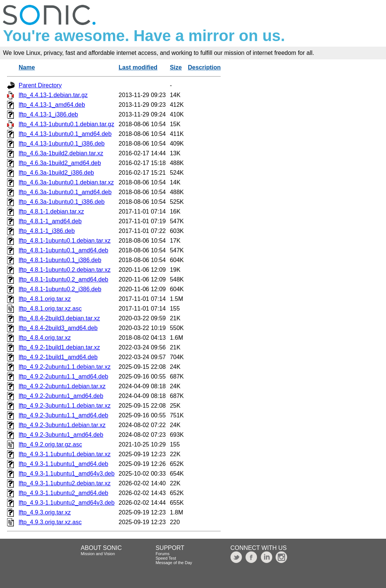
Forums (162, 554)
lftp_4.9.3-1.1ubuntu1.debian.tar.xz (65, 454)
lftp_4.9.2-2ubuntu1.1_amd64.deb (63, 377)
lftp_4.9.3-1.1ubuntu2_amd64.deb (63, 493)
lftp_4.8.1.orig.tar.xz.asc (50, 309)
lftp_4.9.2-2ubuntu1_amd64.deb (61, 396)
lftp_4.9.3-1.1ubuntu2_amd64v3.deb (67, 503)
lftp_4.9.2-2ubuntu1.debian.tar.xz (62, 386)
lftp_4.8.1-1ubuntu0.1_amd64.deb (63, 250)
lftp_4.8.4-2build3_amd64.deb (58, 328)
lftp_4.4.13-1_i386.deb (48, 114)
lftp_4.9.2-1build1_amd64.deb (58, 357)
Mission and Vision (98, 554)
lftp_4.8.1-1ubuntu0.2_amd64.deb (63, 279)
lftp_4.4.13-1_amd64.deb (52, 105)
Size (176, 67)
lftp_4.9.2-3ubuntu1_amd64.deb (61, 435)
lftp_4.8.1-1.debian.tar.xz (51, 211)
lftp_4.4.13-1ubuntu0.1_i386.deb (62, 144)
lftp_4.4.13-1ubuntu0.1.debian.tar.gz (66, 124)
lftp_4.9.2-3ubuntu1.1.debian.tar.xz (65, 406)
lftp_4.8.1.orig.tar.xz (45, 299)
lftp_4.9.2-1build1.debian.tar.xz (59, 347)
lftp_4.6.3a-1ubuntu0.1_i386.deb (62, 202)
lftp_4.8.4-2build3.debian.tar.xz (59, 318)
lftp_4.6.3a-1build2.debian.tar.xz (61, 153)
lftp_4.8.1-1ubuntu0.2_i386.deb (60, 289)
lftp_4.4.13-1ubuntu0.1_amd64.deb (65, 134)
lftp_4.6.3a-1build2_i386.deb (56, 173)
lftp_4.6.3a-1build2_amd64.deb (60, 163)
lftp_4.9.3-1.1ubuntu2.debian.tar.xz (65, 483)
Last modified (138, 67)
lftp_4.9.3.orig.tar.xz (45, 512)
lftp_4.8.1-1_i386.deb (47, 231)
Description (204, 67)
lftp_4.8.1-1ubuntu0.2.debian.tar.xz (65, 270)
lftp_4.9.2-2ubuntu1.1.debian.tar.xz (65, 367)
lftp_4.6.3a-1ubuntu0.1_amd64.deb (65, 192)
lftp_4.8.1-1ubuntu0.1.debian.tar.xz (65, 241)
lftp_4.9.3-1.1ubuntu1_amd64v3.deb (67, 474)
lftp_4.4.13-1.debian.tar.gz (53, 95)
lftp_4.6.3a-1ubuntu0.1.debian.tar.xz (66, 182)
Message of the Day (174, 563)
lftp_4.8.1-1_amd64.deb (50, 221)
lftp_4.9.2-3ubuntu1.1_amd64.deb (63, 415)
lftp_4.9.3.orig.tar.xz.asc (50, 522)
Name (27, 67)
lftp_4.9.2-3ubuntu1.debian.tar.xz (62, 425)
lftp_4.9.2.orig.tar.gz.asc (50, 444)
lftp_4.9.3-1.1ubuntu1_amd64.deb (63, 464)
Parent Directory (40, 85)
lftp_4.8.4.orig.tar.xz (45, 338)
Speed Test (166, 558)
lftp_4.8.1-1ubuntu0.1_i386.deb (60, 260)
